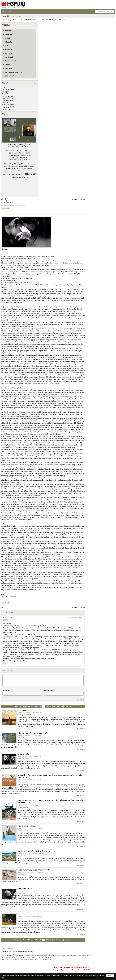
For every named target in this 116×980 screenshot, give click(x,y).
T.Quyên (5, 87)
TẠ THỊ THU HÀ (8, 96)
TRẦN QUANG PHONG (25, 715)
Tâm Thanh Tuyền (8, 100)
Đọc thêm (80, 728)
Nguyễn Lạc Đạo (23, 831)
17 (44, 707)
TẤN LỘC (6, 103)
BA (19, 914)
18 (47, 707)
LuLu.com (31, 164)
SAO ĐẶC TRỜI (23, 754)
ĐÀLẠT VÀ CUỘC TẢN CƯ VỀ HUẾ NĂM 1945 (34, 851)
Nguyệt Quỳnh (22, 875)
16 (40, 707)
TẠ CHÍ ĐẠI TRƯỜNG (9, 90)
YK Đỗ (20, 919)
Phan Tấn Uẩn (22, 856)
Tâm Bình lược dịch (8, 98)
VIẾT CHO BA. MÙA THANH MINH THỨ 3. (33, 733)
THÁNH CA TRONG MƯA (27, 826)
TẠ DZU (5, 94)
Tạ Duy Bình (6, 92)
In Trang (2, 607)
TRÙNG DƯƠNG (23, 759)
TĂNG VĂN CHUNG (9, 105)
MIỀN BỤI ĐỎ (23, 710)
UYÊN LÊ (21, 738)
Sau (81, 199)
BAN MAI (6, 208)
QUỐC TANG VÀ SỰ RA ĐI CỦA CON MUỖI (33, 870)
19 (50, 707)
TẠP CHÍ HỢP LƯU (9, 107)
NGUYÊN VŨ (22, 893)
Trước (76, 199)
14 (33, 707)
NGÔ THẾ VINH (23, 808)
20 (54, 707)
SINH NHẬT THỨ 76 (25, 889)
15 (37, 707)
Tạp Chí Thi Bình (8, 109)
